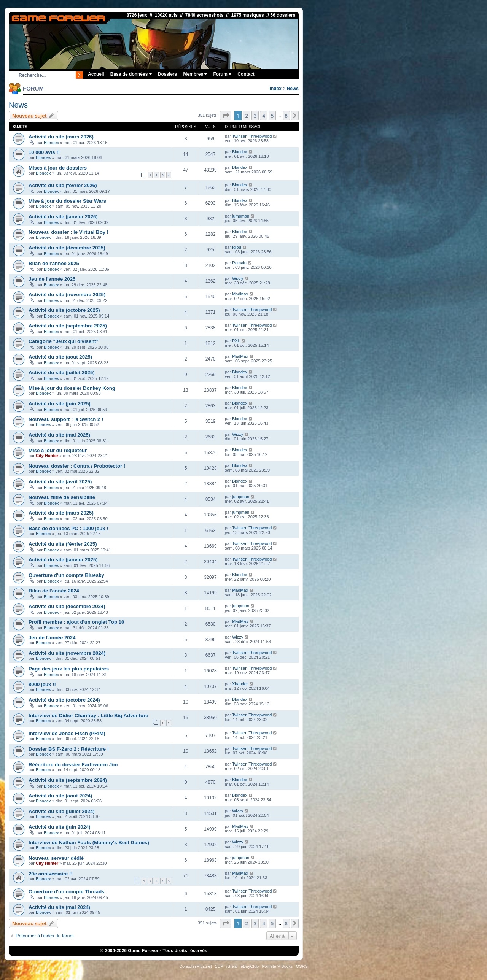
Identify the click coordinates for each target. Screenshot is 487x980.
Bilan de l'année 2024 (54, 591)
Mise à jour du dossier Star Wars (67, 201)
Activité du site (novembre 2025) (67, 295)
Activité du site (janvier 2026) (63, 217)
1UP (219, 966)
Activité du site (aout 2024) (60, 796)
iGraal (232, 966)
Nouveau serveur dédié (56, 858)
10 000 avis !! (44, 152)
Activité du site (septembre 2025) (68, 326)
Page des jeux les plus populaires (69, 669)
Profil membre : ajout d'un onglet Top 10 (76, 622)
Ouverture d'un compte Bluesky (66, 575)
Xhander (240, 684)
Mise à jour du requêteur (58, 450)
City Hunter (47, 456)
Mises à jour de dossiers (58, 168)
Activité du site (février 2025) (63, 544)
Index (276, 89)
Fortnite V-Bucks (278, 966)
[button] (226, 116)
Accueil (96, 74)
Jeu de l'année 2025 (52, 279)
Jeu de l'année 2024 (52, 638)
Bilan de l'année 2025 (54, 263)
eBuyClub (250, 966)
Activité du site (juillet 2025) (62, 372)
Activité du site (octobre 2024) (64, 700)
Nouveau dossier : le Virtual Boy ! (68, 232)
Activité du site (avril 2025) (60, 482)
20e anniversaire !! (51, 874)
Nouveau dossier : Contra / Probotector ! (77, 466)
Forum (222, 74)
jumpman (241, 216)
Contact (246, 74)
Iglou (237, 247)
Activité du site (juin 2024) (60, 827)
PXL (236, 341)
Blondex (51, 143)
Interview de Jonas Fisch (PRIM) (67, 733)
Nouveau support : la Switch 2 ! (66, 419)
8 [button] (286, 116)
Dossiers (168, 74)
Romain (239, 263)
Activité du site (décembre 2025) (67, 248)
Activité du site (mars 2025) (61, 513)
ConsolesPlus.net (196, 966)
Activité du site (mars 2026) (61, 137)
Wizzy (238, 278)
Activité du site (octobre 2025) (64, 310)
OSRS (302, 966)
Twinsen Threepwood (252, 136)
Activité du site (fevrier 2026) (63, 185)
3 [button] (255, 116)
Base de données (131, 74)
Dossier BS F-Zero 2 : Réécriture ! (69, 749)
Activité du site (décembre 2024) (67, 606)
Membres (195, 74)
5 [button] (272, 116)
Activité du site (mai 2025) (59, 435)
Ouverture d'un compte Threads (67, 892)
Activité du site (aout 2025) (60, 357)
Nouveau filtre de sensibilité (62, 497)
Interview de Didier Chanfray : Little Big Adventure (88, 716)
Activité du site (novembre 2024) (67, 653)
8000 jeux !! (42, 684)
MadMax (240, 294)
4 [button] (263, 116)
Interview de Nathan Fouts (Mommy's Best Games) (89, 843)
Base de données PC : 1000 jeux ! (68, 528)
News (293, 89)
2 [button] (246, 116)
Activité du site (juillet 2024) (62, 811)
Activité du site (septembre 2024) (68, 780)
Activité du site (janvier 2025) (63, 560)
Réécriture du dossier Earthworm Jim (73, 765)
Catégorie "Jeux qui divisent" (64, 341)
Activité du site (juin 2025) (60, 404)
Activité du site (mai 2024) (59, 907)
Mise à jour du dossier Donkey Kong (72, 388)
